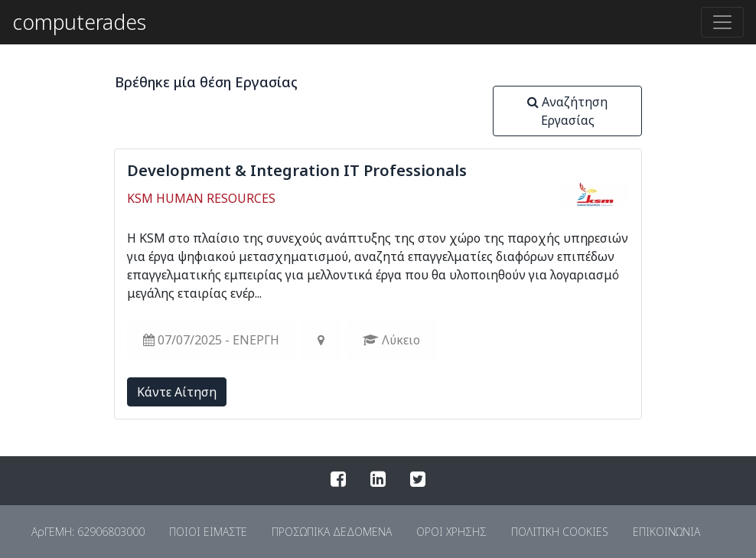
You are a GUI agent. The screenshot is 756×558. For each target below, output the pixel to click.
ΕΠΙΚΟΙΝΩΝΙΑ (666, 532)
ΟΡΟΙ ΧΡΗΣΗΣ (451, 532)
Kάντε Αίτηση (177, 392)
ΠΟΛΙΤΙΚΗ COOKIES (560, 532)
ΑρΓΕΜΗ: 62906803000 (88, 532)
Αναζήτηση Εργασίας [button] (567, 111)
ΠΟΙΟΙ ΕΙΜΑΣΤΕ (208, 532)
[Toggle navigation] (722, 22)
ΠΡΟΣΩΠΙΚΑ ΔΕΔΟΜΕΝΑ (332, 532)
